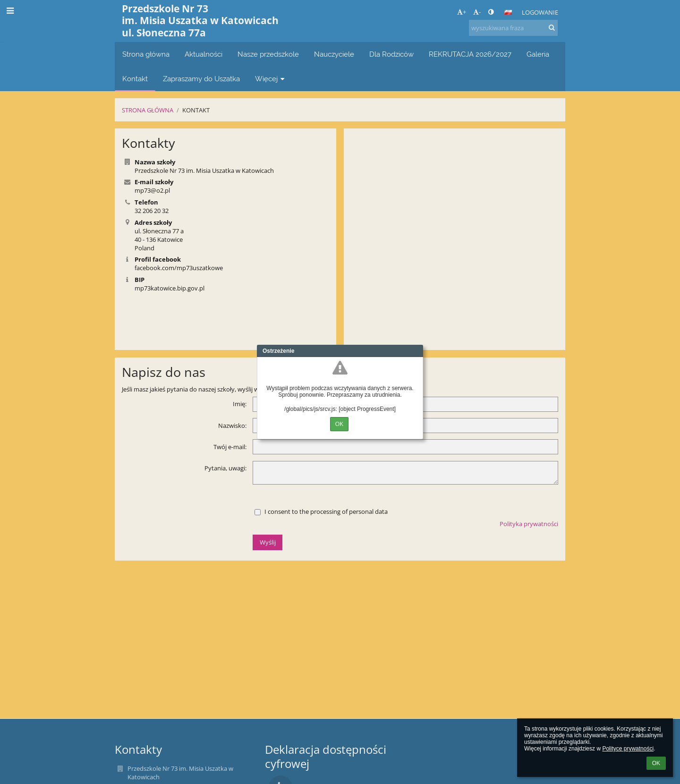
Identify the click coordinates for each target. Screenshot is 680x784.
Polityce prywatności (628, 749)
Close (416, 351)
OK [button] (656, 763)
